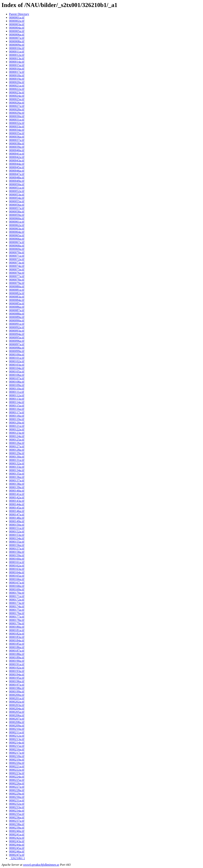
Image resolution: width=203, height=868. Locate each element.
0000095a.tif (17, 337)
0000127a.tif (17, 446)
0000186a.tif (17, 647)
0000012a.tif (17, 55)
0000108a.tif (17, 382)
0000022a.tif (17, 89)
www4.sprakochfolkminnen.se (41, 865)
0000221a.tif (17, 766)
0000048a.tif (17, 177)
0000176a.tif (17, 613)
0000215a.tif (17, 746)
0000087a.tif (17, 310)
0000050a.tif (17, 184)
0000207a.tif (17, 719)
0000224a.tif (17, 777)
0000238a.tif (17, 824)
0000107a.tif (17, 378)
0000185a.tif (17, 644)
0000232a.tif (17, 804)
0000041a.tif (17, 154)
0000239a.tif (17, 828)
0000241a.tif (17, 834)
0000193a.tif (17, 671)
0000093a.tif (17, 331)
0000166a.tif (17, 579)
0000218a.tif (17, 756)
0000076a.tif (17, 273)
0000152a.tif (17, 531)
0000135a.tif (17, 474)
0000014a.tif (17, 62)
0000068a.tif (17, 246)
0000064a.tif (17, 232)
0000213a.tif (17, 739)
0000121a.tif (17, 426)
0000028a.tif (17, 109)
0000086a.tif (17, 307)
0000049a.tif (17, 181)
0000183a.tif (17, 637)
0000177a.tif (17, 617)
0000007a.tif (17, 38)
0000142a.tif (17, 497)
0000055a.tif (17, 201)
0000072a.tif (17, 259)
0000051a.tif (17, 188)
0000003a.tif (17, 24)
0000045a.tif (17, 167)
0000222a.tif (17, 770)
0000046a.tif (17, 171)
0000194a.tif (17, 674)
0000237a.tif (17, 821)
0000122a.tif (17, 429)
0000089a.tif (17, 317)
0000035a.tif (17, 133)
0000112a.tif (17, 395)
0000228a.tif (17, 790)
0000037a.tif (17, 140)
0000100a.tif (17, 354)
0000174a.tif (17, 606)
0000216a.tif (17, 749)
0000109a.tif (17, 385)
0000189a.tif (17, 657)
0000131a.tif (17, 460)
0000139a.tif (17, 487)
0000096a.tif (17, 341)
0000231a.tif (17, 800)
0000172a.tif (17, 600)
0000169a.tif (17, 589)
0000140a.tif (17, 491)
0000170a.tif (17, 593)
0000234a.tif (17, 811)
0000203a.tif (17, 705)
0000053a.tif (17, 194)
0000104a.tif (17, 368)
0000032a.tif (17, 123)
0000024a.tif (17, 96)
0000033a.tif (17, 126)
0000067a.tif (17, 242)
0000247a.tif (17, 855)
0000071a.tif (17, 256)
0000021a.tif (17, 86)
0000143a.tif (17, 501)
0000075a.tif (17, 269)
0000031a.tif (17, 120)
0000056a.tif (17, 205)
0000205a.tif (17, 712)
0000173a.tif (17, 603)
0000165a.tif (17, 576)
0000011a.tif (17, 52)
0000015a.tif (17, 65)
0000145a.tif (17, 508)
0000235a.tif (17, 814)
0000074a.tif (17, 266)
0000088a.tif (17, 314)
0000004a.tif (17, 28)
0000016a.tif (17, 69)
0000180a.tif (17, 627)
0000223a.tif (17, 773)
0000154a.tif (17, 538)
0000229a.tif (17, 794)
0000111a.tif (17, 392)
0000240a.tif (17, 831)
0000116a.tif (17, 409)
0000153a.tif (17, 535)
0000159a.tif (17, 555)
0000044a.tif (17, 164)
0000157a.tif (17, 549)
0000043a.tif (17, 160)
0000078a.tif (17, 280)
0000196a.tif (17, 681)
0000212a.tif (17, 736)
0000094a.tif (17, 334)
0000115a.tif (17, 406)
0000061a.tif (17, 222)
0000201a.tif (17, 698)
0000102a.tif (17, 361)
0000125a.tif (17, 440)
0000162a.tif (17, 566)
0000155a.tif (17, 542)
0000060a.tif (17, 218)
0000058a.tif (17, 212)
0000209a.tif (17, 726)
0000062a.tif (17, 225)
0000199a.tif (17, 691)
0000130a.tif (17, 457)
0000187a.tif (17, 651)
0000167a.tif (17, 583)
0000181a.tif (17, 630)
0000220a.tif (17, 763)
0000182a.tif (17, 634)
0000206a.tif (17, 715)
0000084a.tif (17, 300)
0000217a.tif (17, 753)
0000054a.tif (17, 198)
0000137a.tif (17, 480)
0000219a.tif (17, 760)
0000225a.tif (17, 780)
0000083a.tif (17, 297)
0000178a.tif (17, 620)
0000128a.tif (17, 450)
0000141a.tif (17, 494)
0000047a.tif (17, 174)
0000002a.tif (17, 21)
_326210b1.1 (17, 858)
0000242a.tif (17, 838)
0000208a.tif (17, 722)
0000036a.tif (17, 137)
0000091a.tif (17, 324)
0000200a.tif (17, 695)
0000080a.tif (17, 286)
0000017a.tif (17, 72)
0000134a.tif (17, 470)
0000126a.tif (17, 443)
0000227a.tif (17, 787)
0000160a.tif (17, 559)
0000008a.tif (17, 41)
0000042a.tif (17, 157)
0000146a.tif (17, 511)
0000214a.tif (17, 743)
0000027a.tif (17, 106)
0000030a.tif (17, 116)
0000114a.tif (17, 402)
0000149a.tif (17, 521)
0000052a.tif (17, 191)
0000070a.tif (17, 252)
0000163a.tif (17, 569)
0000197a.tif (17, 685)
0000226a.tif (17, 783)
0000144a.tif (17, 504)
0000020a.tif (17, 82)
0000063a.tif (17, 229)
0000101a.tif (17, 358)
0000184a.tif (17, 640)
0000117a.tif (17, 412)
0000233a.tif (17, 807)
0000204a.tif (17, 708)
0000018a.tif (17, 75)
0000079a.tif (17, 283)
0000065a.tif (17, 235)
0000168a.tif (17, 586)
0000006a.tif (17, 35)
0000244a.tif (17, 845)
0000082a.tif (17, 293)
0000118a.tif (17, 416)
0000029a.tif (17, 113)
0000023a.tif (17, 92)
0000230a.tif (17, 797)
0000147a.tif (17, 514)
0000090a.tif (17, 320)
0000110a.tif (17, 389)
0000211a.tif (17, 732)
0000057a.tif (17, 208)
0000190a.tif (17, 661)
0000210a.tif (17, 729)
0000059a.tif (17, 215)
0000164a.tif (17, 572)
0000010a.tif (17, 48)
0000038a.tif (17, 143)
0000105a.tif (17, 372)
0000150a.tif (17, 525)
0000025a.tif (17, 99)
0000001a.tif (17, 17)
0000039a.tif (17, 147)
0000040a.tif (17, 150)
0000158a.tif (17, 552)
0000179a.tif (17, 623)
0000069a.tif (17, 249)
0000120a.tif (17, 423)
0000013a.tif (17, 58)
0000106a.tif (17, 375)
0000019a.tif (17, 79)
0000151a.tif (17, 528)
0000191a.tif (17, 664)
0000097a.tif (17, 344)
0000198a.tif (17, 688)
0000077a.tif (17, 276)
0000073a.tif (17, 263)
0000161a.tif (17, 562)
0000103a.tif (17, 365)
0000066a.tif (17, 239)
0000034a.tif (17, 130)
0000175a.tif (17, 610)
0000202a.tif (17, 702)
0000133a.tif (17, 467)
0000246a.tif (17, 851)
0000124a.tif (17, 436)
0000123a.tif (17, 433)
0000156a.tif (17, 545)
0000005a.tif (17, 31)
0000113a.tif (17, 399)
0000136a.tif (17, 477)
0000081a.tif (17, 290)
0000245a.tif (17, 848)
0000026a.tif (17, 103)
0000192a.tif (17, 668)
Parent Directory (19, 14)
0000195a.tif (17, 678)
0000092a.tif (17, 327)
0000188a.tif (17, 654)
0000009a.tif (17, 45)
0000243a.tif (17, 841)
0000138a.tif (17, 484)
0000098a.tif (17, 348)
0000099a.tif (17, 351)
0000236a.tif (17, 817)
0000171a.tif (17, 596)
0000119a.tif (17, 419)
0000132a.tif (17, 463)
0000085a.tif (17, 303)
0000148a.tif (17, 518)
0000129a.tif (17, 453)
